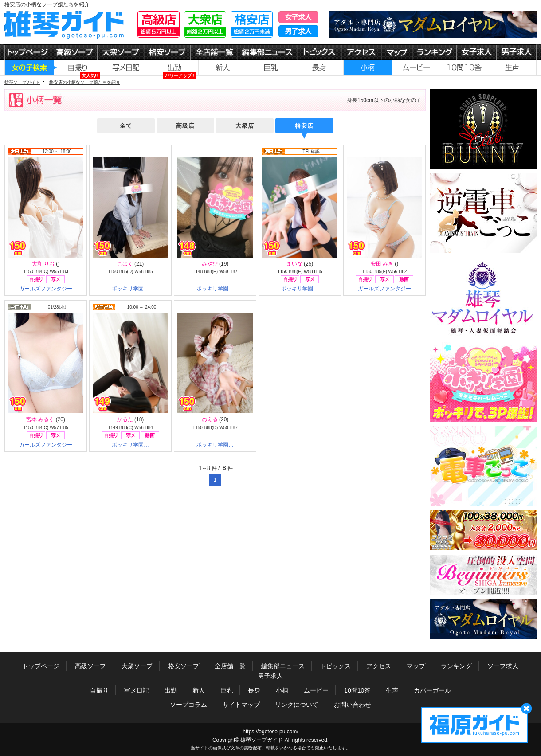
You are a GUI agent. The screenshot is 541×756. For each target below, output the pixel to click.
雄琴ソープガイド (262, 740)
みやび (210, 264)
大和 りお (43, 264)
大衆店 (245, 126)
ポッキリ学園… (130, 289)
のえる (210, 419)
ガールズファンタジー (46, 289)
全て (126, 126)
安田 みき (382, 264)
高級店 (186, 126)
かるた (125, 419)
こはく (125, 264)
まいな (294, 264)
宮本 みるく (40, 419)
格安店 (304, 126)
